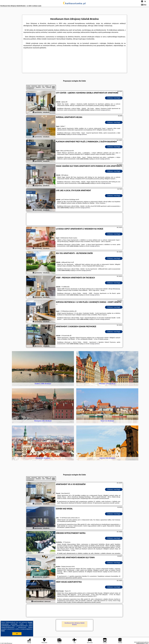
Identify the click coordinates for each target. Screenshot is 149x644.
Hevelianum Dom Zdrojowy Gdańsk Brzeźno (75, 624)
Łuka (28, 510)
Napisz (147, 643)
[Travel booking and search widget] (74, 219)
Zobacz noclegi (114, 98)
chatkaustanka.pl (75, 3)
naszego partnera (105, 110)
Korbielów (30, 535)
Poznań (29, 486)
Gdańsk (29, 95)
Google (30, 622)
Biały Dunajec (31, 584)
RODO (3, 631)
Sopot (29, 119)
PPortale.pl (9, 643)
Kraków (29, 559)
